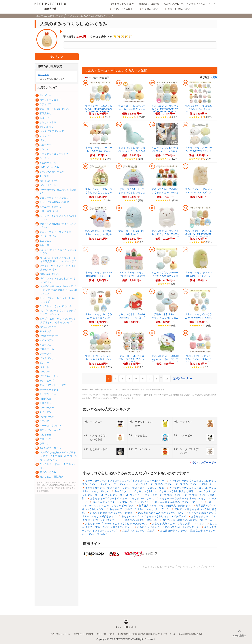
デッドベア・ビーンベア (53, 385)
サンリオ (44, 149)
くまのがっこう (48, 163)
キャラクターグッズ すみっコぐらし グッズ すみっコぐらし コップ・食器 (125, 488)
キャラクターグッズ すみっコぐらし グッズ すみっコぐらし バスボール (174, 484)
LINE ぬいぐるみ (49, 167)
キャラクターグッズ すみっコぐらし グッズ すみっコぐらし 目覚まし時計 (154, 491)
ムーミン (44, 158)
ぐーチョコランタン (50, 426)
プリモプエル (47, 349)
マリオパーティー (49, 336)
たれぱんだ (45, 399)
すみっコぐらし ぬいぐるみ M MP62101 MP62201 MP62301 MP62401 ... (199, 318)
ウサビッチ (45, 439)
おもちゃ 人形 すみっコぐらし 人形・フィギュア (178, 524)
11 (167, 379)
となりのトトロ (48, 122)
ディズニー (45, 95)
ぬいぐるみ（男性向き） (53, 477)
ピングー (44, 363)
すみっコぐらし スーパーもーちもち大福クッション (199, 151)
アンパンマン (47, 127)
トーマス (44, 176)
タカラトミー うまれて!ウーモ (56, 306)
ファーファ (45, 354)
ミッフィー (45, 136)
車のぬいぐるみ (48, 472)
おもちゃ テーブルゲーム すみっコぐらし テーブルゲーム (116, 524)
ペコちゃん (45, 345)
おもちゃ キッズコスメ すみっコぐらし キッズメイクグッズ (154, 516)
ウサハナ (44, 443)
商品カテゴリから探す (179, 9)
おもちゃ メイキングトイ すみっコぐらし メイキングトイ (168, 527)
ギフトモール (169, 634)
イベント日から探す (123, 9)
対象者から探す (150, 9)
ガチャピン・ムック (50, 430)
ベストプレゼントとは (60, 634)
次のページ (183, 378)
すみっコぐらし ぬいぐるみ (54, 109)
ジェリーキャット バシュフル (55, 198)
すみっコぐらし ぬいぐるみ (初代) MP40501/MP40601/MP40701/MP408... (199, 236)
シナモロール (47, 417)
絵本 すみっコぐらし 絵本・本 (141, 520)
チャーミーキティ (49, 390)
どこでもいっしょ (49, 376)
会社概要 (89, 634)
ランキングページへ (205, 463)
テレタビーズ (47, 381)
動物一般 (44, 245)
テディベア (45, 104)
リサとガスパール (49, 211)
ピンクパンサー (48, 358)
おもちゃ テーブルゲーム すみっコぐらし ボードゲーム (139, 509)
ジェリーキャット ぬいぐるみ (55, 232)
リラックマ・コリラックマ (54, 154)
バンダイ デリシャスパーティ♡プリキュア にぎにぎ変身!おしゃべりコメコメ (58, 290)
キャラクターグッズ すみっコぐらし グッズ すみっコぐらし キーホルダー (125, 481)
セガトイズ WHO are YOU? (54, 202)
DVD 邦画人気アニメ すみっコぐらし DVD (161, 513)
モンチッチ (45, 331)
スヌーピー (45, 118)
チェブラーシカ (48, 394)
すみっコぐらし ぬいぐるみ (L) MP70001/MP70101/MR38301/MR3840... (165, 109)
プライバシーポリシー (107, 634)
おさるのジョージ (49, 181)
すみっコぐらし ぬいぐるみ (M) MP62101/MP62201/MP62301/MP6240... (99, 109)
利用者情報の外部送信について (146, 634)
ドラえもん (45, 113)
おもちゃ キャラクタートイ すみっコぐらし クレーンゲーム (122, 498)
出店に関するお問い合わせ (191, 634)
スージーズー (47, 408)
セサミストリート (49, 403)
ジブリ (43, 140)
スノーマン (45, 412)
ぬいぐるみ (43, 75)
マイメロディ (47, 340)
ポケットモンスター (50, 100)
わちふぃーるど (48, 327)
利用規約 (124, 634)
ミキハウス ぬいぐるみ (52, 172)
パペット (44, 367)
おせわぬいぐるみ (49, 274)
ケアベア (44, 421)
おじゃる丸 (45, 434)
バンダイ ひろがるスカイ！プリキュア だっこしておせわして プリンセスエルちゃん (58, 456)
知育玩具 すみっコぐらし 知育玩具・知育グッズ (165, 506)
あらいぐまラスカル (50, 448)
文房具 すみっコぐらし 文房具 (138, 531)
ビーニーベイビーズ (50, 207)
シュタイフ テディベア (52, 131)
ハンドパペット (48, 185)
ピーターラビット (49, 236)
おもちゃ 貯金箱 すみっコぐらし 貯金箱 (111, 513)
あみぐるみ (45, 241)
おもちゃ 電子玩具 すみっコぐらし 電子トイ (178, 502)
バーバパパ (45, 372)
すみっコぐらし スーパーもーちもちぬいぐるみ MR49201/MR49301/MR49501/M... (99, 152)
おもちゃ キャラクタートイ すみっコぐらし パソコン (121, 502)
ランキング (57, 57)
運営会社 (78, 634)
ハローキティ (47, 145)
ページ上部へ (239, 636)
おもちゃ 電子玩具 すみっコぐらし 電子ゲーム (187, 520)
